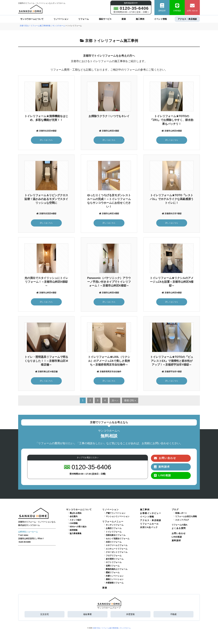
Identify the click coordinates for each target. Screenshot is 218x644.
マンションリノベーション (118, 518)
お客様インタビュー (151, 514)
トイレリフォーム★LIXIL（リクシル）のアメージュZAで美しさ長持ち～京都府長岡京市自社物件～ (109, 361)
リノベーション (61, 19)
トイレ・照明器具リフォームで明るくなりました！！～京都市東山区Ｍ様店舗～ (46, 361)
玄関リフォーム (113, 567)
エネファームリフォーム (117, 546)
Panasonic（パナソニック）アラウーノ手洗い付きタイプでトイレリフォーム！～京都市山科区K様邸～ (109, 282)
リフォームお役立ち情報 (186, 518)
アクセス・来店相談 (187, 19)
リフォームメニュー (113, 522)
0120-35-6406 (25, 543)
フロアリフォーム (114, 557)
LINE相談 (177, 8)
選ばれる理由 (76, 514)
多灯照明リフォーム (115, 560)
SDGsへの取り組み (78, 528)
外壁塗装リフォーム (115, 584)
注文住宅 (45, 615)
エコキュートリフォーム (117, 550)
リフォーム (84, 19)
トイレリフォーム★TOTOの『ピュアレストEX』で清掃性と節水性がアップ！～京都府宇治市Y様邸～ (172, 361)
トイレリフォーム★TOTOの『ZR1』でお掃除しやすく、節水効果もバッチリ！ (172, 120)
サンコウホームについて (32, 19)
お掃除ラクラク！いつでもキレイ (109, 116)
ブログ (175, 511)
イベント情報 (160, 19)
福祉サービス (105, 19)
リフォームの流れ (180, 526)
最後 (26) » (130, 401)
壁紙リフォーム (113, 574)
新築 (124, 19)
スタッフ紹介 (76, 521)
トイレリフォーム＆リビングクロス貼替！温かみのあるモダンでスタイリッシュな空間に (46, 199)
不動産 (173, 615)
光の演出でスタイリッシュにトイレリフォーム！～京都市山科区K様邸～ (46, 282)
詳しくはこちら (46, 140)
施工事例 (140, 19)
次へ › (115, 401)
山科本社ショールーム (28, 533)
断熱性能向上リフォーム (117, 570)
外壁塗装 (130, 615)
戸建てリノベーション (116, 514)
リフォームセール (149, 525)
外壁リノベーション (115, 577)
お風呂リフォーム (114, 529)
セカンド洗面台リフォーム (118, 540)
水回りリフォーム (114, 543)
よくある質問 (179, 529)
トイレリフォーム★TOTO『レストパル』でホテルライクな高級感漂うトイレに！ (172, 199)
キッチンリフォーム (115, 526)
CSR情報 (74, 524)
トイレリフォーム (114, 533)
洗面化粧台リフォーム (116, 536)
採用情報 (74, 531)
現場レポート (181, 514)
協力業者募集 (76, 535)
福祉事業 (88, 615)
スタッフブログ (182, 521)
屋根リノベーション (115, 580)
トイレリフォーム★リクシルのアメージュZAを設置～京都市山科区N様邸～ (172, 282)
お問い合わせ (192, 8)
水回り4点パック (149, 528)
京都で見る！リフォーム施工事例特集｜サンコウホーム (112, 629)
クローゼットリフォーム (117, 553)
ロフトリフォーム (114, 563)
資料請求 (162, 8)
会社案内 (74, 518)
